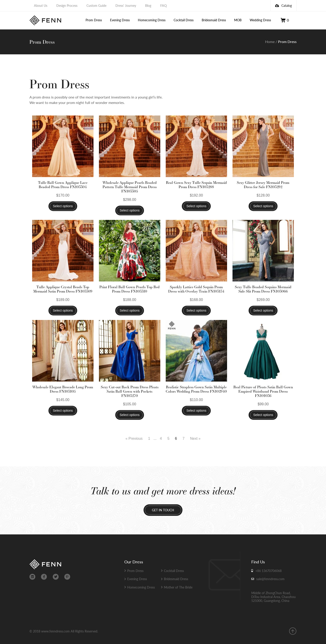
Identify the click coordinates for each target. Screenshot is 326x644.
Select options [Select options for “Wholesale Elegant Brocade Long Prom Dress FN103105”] (63, 411)
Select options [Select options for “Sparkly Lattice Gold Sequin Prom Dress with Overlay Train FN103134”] (196, 310)
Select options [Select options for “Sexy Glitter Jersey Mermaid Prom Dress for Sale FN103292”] (263, 206)
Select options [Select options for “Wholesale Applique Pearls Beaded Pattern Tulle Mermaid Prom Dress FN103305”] (130, 210)
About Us (41, 5)
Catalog (283, 5)
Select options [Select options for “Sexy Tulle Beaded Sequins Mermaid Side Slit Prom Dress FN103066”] (263, 310)
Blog (148, 5)
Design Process (67, 5)
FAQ (163, 5)
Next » (195, 439)
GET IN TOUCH (163, 510)
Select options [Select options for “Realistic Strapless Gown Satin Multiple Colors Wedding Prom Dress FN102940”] (196, 411)
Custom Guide (96, 5)
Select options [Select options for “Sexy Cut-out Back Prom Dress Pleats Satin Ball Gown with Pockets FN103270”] (130, 415)
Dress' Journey (126, 5)
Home (270, 42)
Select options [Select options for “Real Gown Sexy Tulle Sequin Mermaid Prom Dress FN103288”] (196, 206)
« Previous (134, 439)
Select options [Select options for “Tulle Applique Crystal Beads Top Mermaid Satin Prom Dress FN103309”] (63, 310)
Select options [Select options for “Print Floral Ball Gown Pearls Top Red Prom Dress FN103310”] (130, 310)
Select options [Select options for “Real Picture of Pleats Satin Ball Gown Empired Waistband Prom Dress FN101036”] (263, 415)
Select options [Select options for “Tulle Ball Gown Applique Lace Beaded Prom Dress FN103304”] (63, 206)
